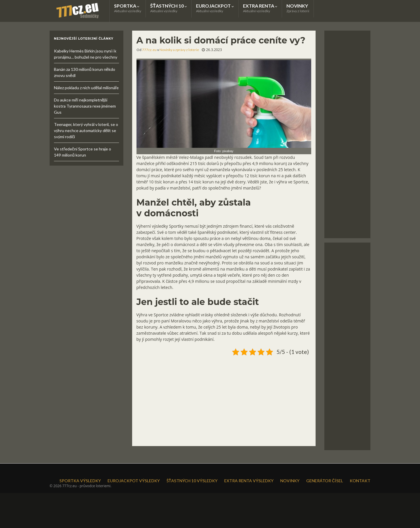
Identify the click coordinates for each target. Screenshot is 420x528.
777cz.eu (149, 50)
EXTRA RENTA (260, 8)
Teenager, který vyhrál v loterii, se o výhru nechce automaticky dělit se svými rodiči (86, 130)
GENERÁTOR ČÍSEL (325, 481)
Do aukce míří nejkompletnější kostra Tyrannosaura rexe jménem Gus (85, 106)
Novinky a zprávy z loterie (179, 50)
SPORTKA (128, 8)
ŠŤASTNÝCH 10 (169, 8)
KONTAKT (360, 481)
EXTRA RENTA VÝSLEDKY (249, 481)
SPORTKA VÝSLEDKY (80, 481)
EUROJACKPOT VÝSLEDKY (134, 481)
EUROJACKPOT (215, 8)
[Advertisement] (224, 399)
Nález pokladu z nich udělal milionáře (86, 88)
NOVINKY (298, 8)
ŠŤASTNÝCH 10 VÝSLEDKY (192, 481)
